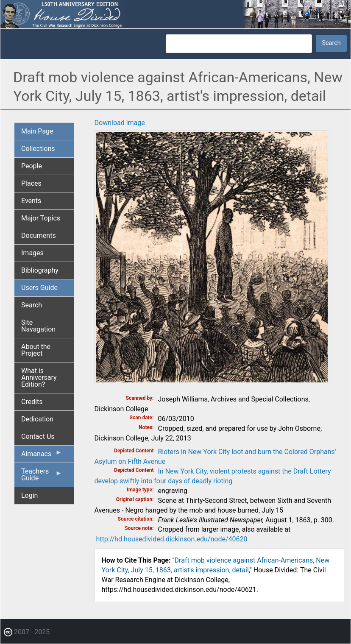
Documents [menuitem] (39, 236)
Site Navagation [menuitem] (38, 326)
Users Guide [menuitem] (39, 288)
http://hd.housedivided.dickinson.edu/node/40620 (171, 539)
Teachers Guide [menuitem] (42, 477)
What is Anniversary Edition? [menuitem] (39, 378)
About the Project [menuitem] (36, 350)
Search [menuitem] (32, 305)
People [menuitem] (32, 166)
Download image (120, 123)
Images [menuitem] (32, 253)
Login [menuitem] (29, 495)
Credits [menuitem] (32, 402)
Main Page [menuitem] (37, 131)
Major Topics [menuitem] (41, 218)
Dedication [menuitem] (37, 419)
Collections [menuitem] (38, 149)
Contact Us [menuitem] (38, 436)
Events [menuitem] (31, 201)
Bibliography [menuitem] (40, 270)
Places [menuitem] (31, 183)
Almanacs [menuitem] (42, 456)
